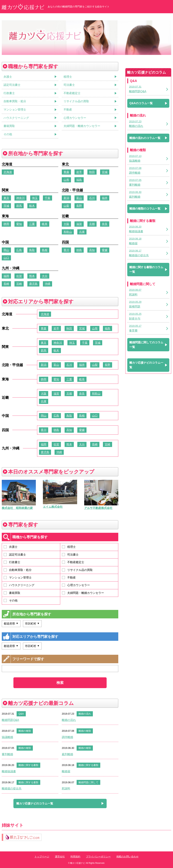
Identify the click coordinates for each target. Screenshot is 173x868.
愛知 (19, 224)
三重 (32, 224)
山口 (6, 258)
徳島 (79, 250)
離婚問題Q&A (10, 720)
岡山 (6, 250)
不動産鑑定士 (73, 562)
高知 (92, 250)
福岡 (6, 276)
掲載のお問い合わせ (127, 857)
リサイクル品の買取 (77, 570)
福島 (79, 180)
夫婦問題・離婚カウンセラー (83, 593)
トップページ (42, 857)
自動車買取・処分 (18, 570)
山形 (66, 180)
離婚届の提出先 (12, 788)
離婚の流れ (85, 714)
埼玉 (35, 198)
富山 (79, 198)
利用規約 (75, 857)
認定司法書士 (15, 555)
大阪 (66, 224)
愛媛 (105, 250)
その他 (11, 600)
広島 (19, 250)
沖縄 (47, 284)
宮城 (105, 172)
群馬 (19, 206)
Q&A (21, 714)
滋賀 (79, 224)
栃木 (32, 206)
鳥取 (32, 250)
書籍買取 (12, 593)
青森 (66, 172)
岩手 (79, 172)
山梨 (66, 206)
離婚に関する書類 (28, 765)
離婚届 (66, 771)
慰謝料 (66, 788)
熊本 (32, 276)
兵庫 (82, 232)
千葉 (47, 198)
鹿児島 (33, 284)
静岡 (6, 224)
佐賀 (19, 276)
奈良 (105, 224)
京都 (92, 224)
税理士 (69, 547)
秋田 (92, 172)
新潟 (66, 198)
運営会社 (60, 857)
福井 (105, 198)
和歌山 (68, 232)
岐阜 (45, 224)
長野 (79, 206)
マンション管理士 (18, 578)
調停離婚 (67, 737)
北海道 (8, 172)
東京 (6, 198)
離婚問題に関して (88, 782)
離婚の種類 (25, 731)
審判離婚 (7, 754)
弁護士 (11, 547)
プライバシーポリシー (98, 857)
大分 (45, 276)
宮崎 (19, 284)
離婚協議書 (9, 771)
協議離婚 (7, 737)
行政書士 (12, 562)
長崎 (6, 284)
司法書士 (70, 555)
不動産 (69, 578)
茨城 (6, 206)
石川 (92, 198)
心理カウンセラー (76, 585)
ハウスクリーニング (19, 585)
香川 (66, 250)
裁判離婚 (67, 754)
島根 (45, 250)
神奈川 (20, 198)
